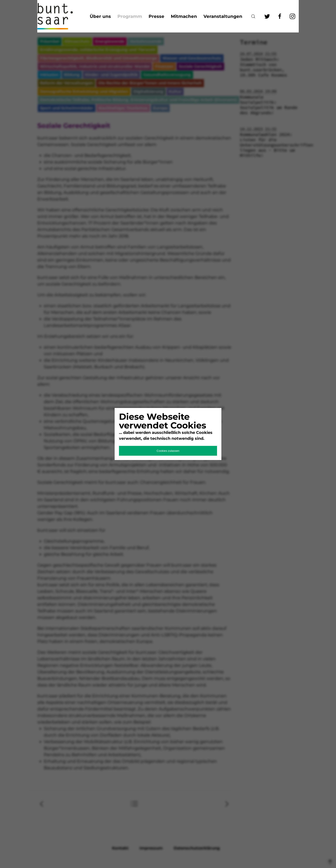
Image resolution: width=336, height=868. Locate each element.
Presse (156, 16)
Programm (130, 16)
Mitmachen (184, 16)
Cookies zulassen (168, 451)
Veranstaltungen (223, 16)
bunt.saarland (59, 16)
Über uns (100, 16)
